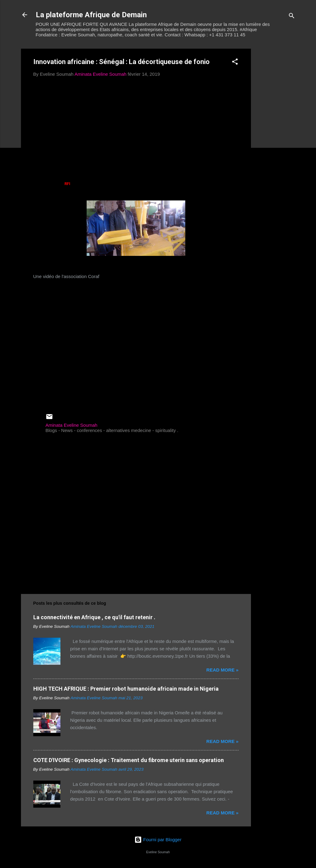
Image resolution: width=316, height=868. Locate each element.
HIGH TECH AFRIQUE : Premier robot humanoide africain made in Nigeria (126, 689)
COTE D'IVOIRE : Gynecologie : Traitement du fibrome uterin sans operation (129, 760)
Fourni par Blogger (158, 840)
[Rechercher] (292, 17)
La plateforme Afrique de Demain (91, 15)
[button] (235, 63)
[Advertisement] (276, 141)
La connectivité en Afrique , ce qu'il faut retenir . (94, 617)
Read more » (222, 670)
